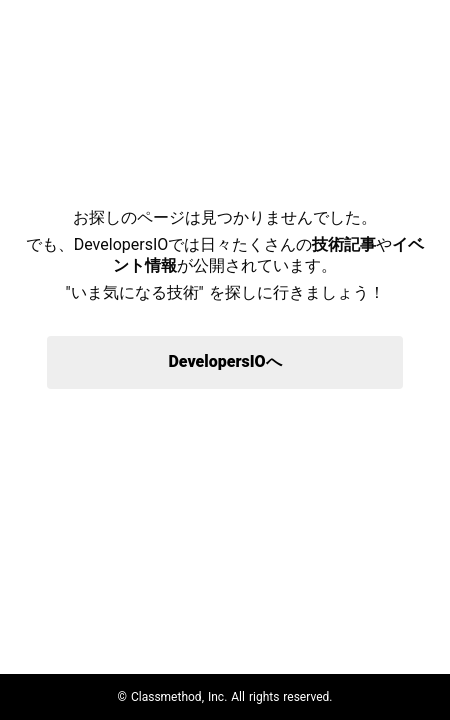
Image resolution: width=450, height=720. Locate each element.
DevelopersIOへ (224, 361)
